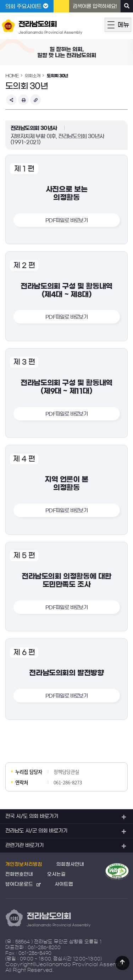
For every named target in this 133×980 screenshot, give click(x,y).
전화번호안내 (19, 874)
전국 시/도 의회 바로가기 (32, 816)
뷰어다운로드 (19, 884)
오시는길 (56, 874)
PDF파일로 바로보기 (66, 220)
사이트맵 (64, 884)
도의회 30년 (57, 76)
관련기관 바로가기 (24, 845)
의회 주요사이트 (27, 6)
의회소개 (33, 76)
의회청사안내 (70, 864)
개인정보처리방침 (24, 864)
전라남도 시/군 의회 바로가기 (36, 831)
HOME (12, 76)
